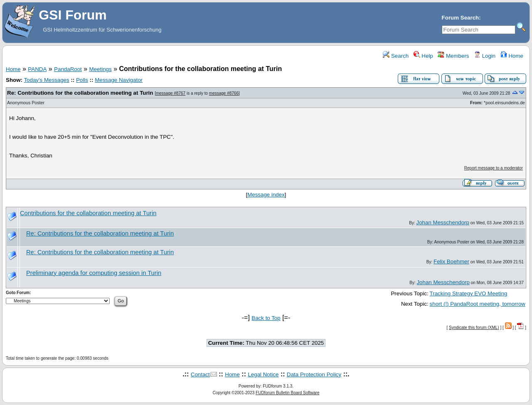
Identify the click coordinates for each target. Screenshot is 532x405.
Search (396, 56)
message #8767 (171, 93)
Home (512, 56)
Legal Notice (263, 374)
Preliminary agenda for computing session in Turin (94, 273)
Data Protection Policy (314, 374)
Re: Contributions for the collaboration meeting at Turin (80, 93)
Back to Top (266, 318)
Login (485, 56)
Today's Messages (46, 80)
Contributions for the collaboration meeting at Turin (88, 213)
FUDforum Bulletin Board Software (287, 393)
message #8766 (224, 93)
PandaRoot (68, 69)
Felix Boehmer (451, 261)
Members (453, 56)
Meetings (101, 69)
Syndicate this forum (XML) (474, 328)
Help (423, 56)
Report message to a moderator (494, 168)
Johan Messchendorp (443, 222)
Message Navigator (119, 80)
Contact (200, 374)
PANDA (37, 69)
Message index (266, 195)
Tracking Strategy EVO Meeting (469, 293)
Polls (82, 80)
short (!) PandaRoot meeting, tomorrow (478, 304)
